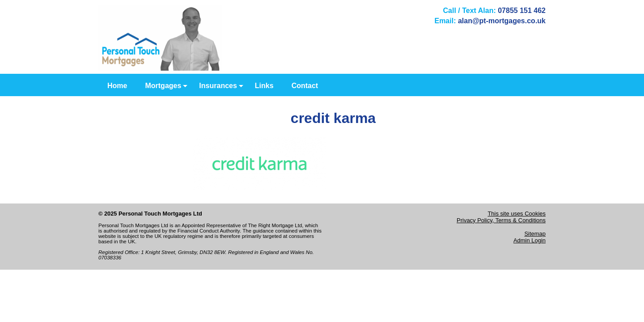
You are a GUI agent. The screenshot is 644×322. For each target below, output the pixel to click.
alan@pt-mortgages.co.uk (502, 21)
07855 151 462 (522, 11)
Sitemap (535, 234)
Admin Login (530, 240)
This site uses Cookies (517, 214)
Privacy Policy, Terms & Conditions (501, 220)
